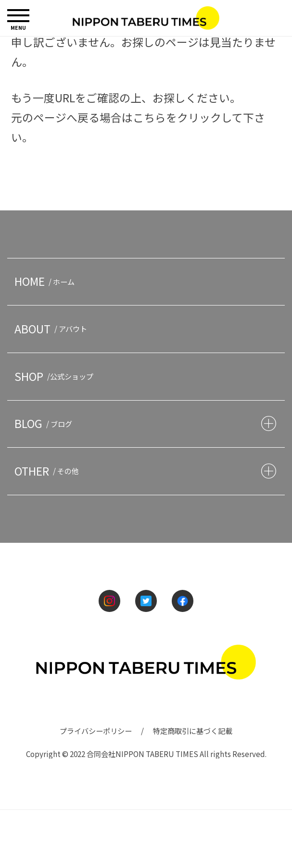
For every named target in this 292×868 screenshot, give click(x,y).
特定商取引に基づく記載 (193, 731)
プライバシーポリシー (96, 731)
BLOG (45, 423)
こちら (149, 117)
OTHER (48, 471)
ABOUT (52, 329)
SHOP (56, 376)
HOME (46, 281)
